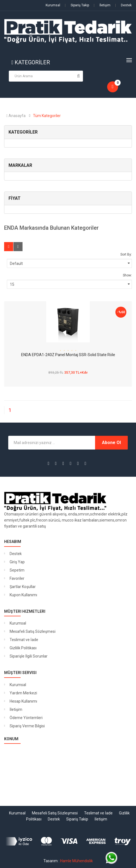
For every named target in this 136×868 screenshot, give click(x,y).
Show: (127, 275)
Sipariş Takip (77, 5)
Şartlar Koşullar (23, 587)
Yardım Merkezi (23, 693)
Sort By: (126, 254)
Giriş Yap (17, 562)
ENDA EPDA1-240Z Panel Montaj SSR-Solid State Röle (68, 355)
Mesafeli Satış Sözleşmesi (33, 631)
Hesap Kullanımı (23, 701)
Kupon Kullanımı (23, 595)
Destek (123, 5)
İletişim (102, 5)
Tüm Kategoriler (47, 116)
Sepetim (17, 570)
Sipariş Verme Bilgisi (27, 726)
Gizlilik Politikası (23, 648)
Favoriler (17, 578)
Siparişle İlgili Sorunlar (29, 656)
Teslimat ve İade (24, 640)
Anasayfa (16, 116)
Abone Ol (111, 443)
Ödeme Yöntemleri (26, 718)
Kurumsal (53, 5)
